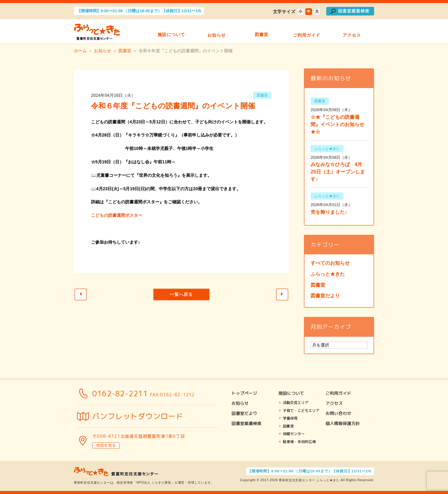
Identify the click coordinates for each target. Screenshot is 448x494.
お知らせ (217, 32)
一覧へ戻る (181, 294)
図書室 (262, 32)
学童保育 (290, 418)
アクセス (352, 32)
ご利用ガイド (307, 32)
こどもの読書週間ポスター (117, 215)
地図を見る (106, 445)
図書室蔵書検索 (246, 423)
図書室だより (325, 296)
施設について (172, 32)
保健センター (294, 434)
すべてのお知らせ (330, 263)
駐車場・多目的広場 (299, 442)
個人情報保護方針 (343, 423)
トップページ (244, 393)
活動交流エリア (296, 403)
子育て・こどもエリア (301, 410)
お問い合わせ (338, 413)
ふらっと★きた (328, 274)
